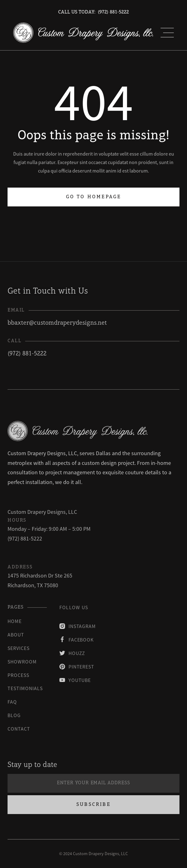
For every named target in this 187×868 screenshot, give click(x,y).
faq (12, 702)
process (18, 675)
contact (19, 729)
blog (14, 715)
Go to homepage (94, 197)
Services (19, 648)
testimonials (25, 688)
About (16, 635)
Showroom (22, 662)
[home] (83, 33)
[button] (167, 33)
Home (15, 621)
